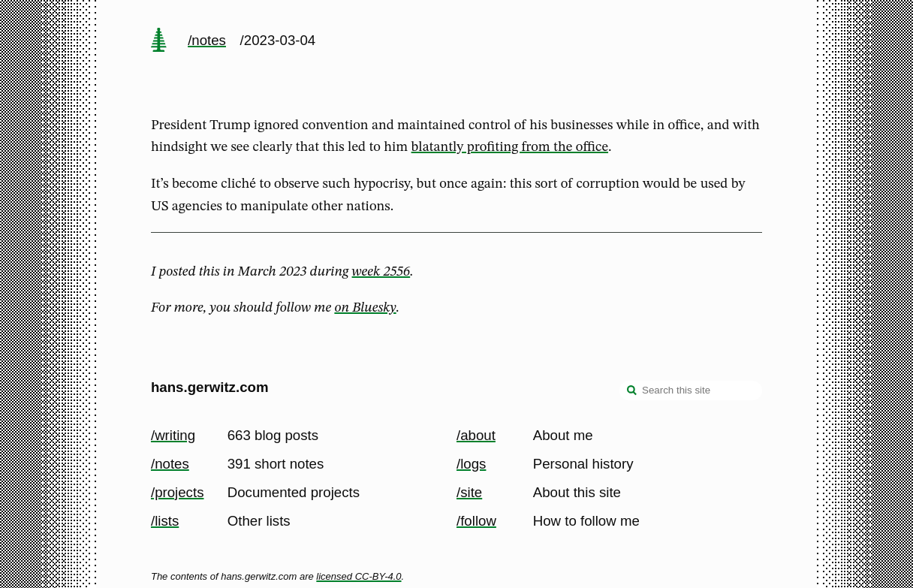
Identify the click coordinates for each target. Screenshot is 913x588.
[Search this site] (691, 390)
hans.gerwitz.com (210, 387)
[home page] (158, 41)
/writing (173, 435)
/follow (476, 521)
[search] (632, 392)
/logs (471, 464)
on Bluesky (365, 308)
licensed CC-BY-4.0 (359, 576)
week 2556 (381, 272)
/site (469, 492)
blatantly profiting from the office (510, 147)
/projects (178, 492)
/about (476, 435)
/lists (165, 521)
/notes (207, 40)
